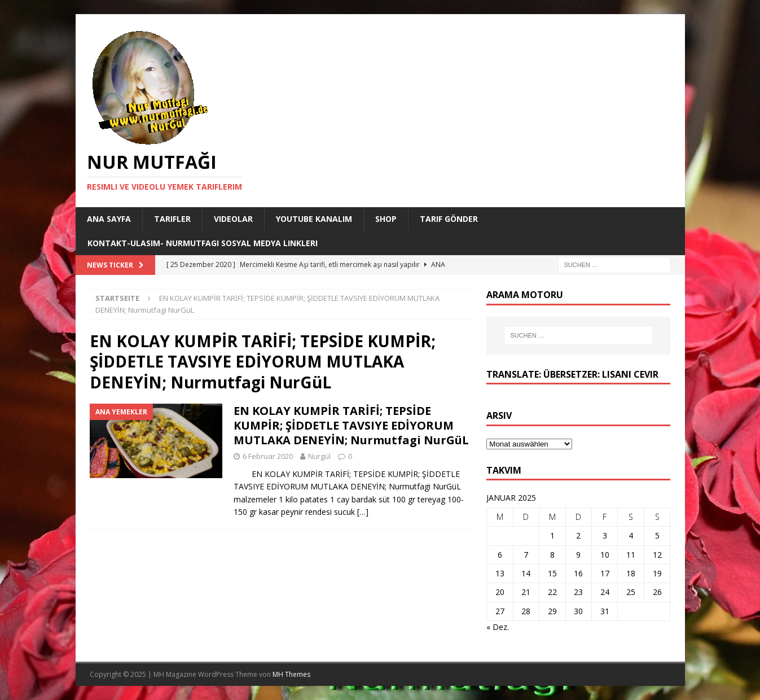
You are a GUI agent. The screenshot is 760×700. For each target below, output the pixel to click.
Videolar (233, 219)
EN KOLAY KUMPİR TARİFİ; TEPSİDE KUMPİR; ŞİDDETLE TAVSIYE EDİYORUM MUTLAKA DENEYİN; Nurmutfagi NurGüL (351, 425)
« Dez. (498, 627)
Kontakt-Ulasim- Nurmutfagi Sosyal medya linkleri (203, 243)
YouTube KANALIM (314, 219)
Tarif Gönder (449, 219)
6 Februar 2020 (268, 456)
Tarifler (172, 219)
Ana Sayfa (109, 219)
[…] (363, 512)
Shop (386, 219)
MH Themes (291, 674)
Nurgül (319, 456)
